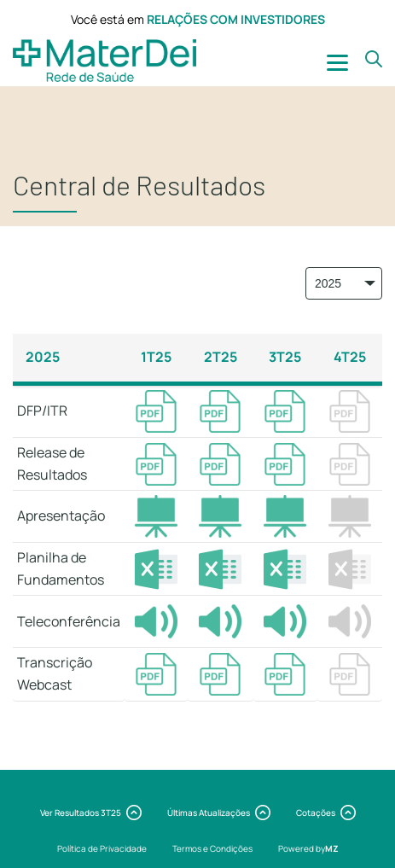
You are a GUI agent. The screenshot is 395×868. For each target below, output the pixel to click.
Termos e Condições (212, 848)
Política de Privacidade (102, 848)
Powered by (308, 849)
